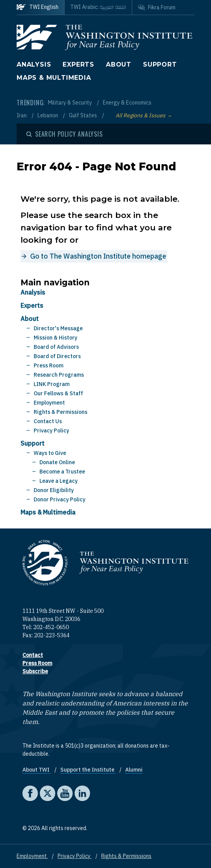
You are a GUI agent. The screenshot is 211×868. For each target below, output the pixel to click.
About (119, 64)
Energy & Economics (127, 103)
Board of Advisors (56, 347)
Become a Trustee (62, 472)
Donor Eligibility (54, 490)
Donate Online (57, 462)
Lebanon (48, 115)
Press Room (48, 365)
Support (160, 64)
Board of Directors (57, 356)
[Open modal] (65, 134)
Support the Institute (88, 770)
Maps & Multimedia (54, 78)
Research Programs (59, 375)
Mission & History (55, 338)
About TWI (37, 770)
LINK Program (52, 384)
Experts (78, 64)
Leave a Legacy (59, 481)
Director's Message (58, 328)
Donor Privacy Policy (60, 499)
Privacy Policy (51, 431)
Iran (22, 115)
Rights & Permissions (60, 412)
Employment (49, 403)
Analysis (34, 64)
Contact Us (48, 421)
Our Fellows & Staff (58, 393)
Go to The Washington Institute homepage (98, 256)
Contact (33, 655)
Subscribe (35, 671)
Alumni (134, 770)
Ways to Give (50, 453)
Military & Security (71, 103)
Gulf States (83, 115)
